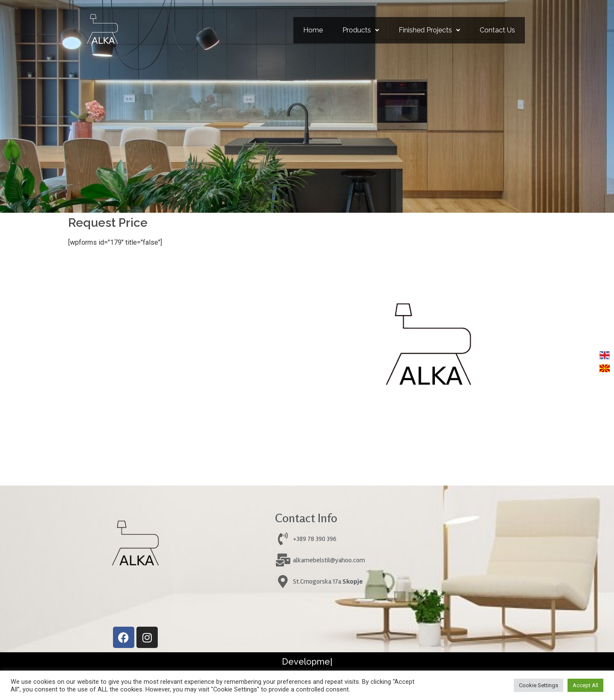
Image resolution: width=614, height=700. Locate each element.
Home (313, 30)
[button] (361, 30)
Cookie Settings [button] (539, 685)
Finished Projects (429, 30)
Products (361, 30)
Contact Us (497, 30)
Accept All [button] (585, 685)
